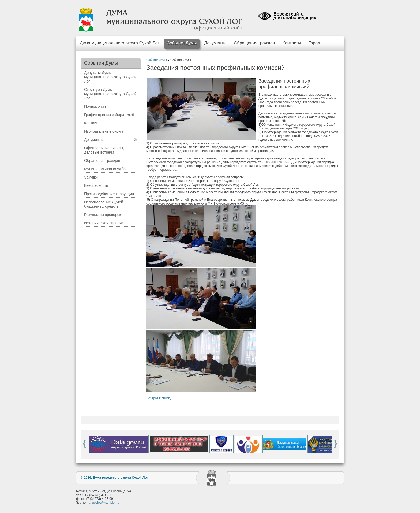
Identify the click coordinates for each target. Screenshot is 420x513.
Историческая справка (104, 223)
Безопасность (96, 185)
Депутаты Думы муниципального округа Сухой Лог (110, 77)
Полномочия (95, 106)
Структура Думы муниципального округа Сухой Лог (110, 94)
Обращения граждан (254, 43)
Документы (215, 43)
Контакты (292, 43)
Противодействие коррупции (109, 194)
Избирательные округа (104, 131)
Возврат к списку (159, 398)
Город (314, 43)
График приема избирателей (109, 115)
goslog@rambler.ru (106, 503)
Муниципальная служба (105, 169)
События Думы (182, 43)
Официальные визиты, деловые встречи (104, 150)
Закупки (91, 177)
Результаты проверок (103, 215)
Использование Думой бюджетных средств (104, 204)
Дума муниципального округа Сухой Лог (120, 43)
